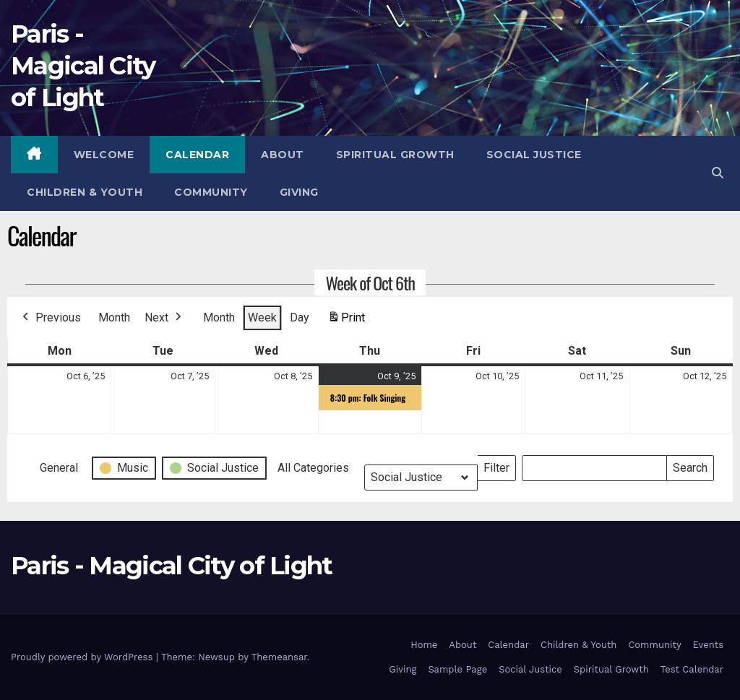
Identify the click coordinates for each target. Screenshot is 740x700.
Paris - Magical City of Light (83, 66)
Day (300, 317)
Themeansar (279, 657)
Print (346, 320)
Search (690, 465)
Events (708, 645)
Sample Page (457, 669)
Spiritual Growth (395, 155)
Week (262, 317)
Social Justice (534, 155)
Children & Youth (85, 192)
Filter (499, 465)
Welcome (104, 155)
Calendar (197, 155)
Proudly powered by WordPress (83, 657)
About (283, 155)
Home (424, 645)
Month (114, 317)
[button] (718, 173)
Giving (299, 192)
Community (211, 192)
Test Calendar (692, 669)
